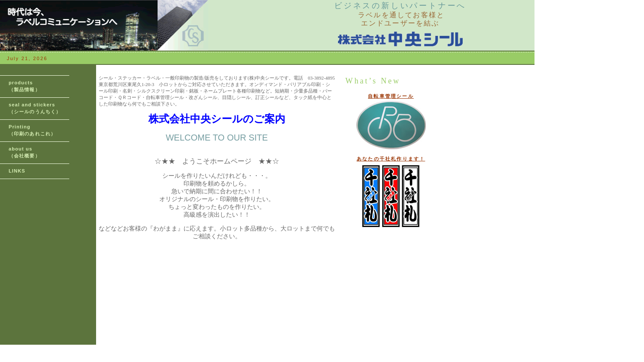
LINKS (17, 171)
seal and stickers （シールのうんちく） (35, 108)
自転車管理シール (391, 96)
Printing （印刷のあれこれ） (32, 130)
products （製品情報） (24, 86)
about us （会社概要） (24, 152)
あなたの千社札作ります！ (391, 159)
